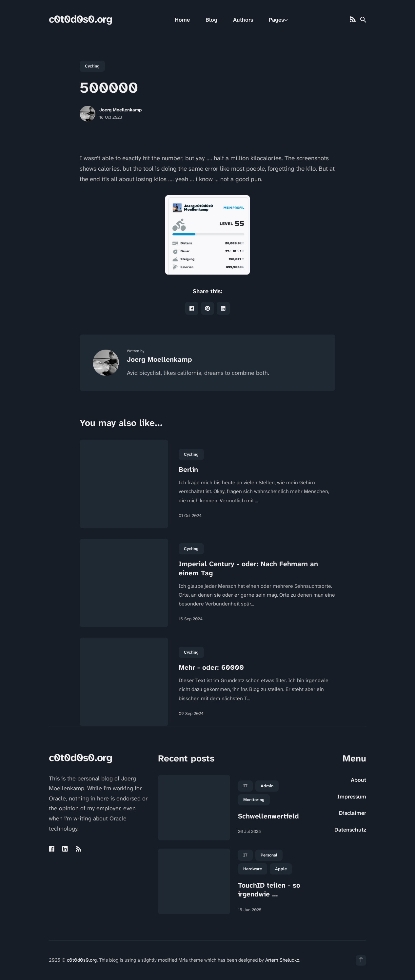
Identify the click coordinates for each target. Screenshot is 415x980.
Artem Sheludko (282, 960)
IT (245, 786)
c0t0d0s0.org (80, 19)
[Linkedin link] (65, 849)
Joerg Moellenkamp (120, 110)
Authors (243, 20)
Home (182, 20)
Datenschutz (350, 830)
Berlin (188, 470)
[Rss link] (353, 20)
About (358, 780)
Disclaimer (353, 813)
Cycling (92, 66)
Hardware (253, 869)
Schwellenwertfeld (268, 816)
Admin (267, 786)
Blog (211, 20)
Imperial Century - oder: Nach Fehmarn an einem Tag (248, 568)
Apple (281, 869)
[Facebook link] (52, 849)
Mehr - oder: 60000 (211, 667)
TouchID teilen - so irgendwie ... (269, 890)
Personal (269, 855)
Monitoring (254, 800)
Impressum (352, 797)
